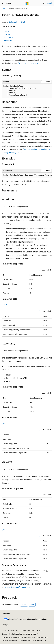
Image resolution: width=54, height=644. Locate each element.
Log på (50, 3)
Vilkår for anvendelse (9, 641)
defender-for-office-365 (17, 8)
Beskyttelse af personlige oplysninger (23, 634)
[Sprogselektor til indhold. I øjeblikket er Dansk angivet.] (7, 614)
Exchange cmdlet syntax (28, 63)
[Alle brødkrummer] (4, 8)
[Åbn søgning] (44, 3)
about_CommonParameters (17, 587)
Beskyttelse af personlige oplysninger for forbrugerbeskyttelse (24, 637)
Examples (8, 37)
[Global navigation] (2, 3)
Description (8, 34)
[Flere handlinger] (50, 8)
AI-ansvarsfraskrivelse (10, 631)
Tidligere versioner (28, 631)
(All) (5, 305)
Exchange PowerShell (17, 22)
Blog (39, 631)
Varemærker (24, 641)
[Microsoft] (27, 3)
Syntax (7, 31)
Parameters (9, 40)
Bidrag (4, 634)
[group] (27, 175)
